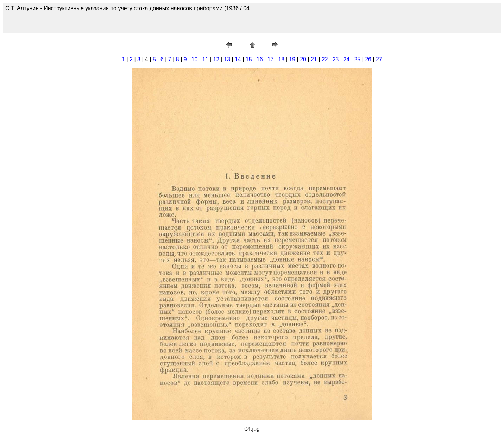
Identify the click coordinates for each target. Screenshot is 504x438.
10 (195, 59)
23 (336, 59)
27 (379, 59)
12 (216, 59)
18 (281, 59)
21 (314, 59)
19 (292, 59)
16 (260, 59)
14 (238, 59)
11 (206, 59)
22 (325, 59)
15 (249, 59)
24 (347, 59)
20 (303, 59)
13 (227, 59)
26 (368, 59)
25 (357, 59)
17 (271, 59)
